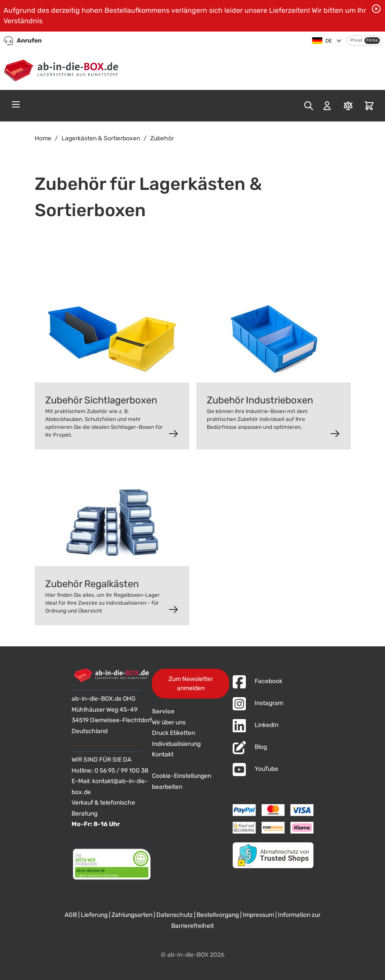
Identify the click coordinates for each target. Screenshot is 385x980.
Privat (356, 40)
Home (43, 138)
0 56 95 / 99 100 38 (121, 771)
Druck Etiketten (173, 733)
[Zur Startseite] (63, 69)
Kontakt (163, 754)
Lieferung (94, 915)
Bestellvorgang (218, 915)
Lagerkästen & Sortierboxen (101, 138)
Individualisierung (176, 744)
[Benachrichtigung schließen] (376, 9)
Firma (372, 40)
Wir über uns (169, 722)
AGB (71, 915)
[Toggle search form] (309, 106)
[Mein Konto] (327, 106)
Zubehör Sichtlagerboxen (101, 400)
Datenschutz (175, 915)
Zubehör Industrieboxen (260, 400)
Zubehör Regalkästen (92, 584)
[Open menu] (16, 104)
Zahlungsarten (132, 915)
